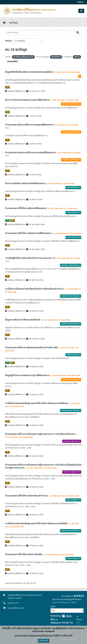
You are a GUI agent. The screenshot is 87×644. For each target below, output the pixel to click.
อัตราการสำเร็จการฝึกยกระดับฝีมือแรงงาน (26, 183)
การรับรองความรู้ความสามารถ (72, 441)
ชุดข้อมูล (13, 23)
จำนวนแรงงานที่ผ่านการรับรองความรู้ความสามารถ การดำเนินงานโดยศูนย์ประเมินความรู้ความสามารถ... (43, 466)
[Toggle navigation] (81, 11)
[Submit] (78, 33)
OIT (80, 76)
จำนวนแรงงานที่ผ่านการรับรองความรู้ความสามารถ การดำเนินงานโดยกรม (40, 434)
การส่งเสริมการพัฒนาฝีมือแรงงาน (71, 265)
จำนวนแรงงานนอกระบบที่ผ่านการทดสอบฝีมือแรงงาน (31, 153)
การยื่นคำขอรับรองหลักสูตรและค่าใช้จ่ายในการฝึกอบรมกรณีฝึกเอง (37, 403)
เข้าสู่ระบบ (80, 2)
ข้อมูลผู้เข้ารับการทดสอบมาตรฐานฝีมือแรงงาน (27, 375)
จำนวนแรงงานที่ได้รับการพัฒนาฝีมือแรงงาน (26, 208)
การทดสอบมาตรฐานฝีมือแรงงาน (71, 104)
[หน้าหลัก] (4, 23)
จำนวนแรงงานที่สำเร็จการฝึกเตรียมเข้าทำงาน (27, 496)
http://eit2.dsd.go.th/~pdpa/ (64, 602)
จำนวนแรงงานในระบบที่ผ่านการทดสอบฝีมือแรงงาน (30, 125)
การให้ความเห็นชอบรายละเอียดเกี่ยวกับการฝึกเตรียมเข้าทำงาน (35, 289)
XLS (7, 221)
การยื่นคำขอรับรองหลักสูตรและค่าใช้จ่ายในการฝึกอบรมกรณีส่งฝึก (37, 523)
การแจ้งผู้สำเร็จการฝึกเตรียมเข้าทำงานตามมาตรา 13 (30, 258)
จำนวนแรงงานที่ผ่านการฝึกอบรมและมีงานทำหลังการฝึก (32, 348)
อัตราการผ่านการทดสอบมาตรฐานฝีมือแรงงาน (28, 100)
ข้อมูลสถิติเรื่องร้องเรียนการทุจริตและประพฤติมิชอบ (30, 72)
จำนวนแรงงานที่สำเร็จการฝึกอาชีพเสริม (24, 554)
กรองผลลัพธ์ (12, 62)
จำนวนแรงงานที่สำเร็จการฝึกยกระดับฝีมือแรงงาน (29, 233)
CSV (7, 87)
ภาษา (53, 607)
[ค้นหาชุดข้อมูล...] (40, 33)
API (25, 583)
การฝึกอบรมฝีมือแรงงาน (73, 188)
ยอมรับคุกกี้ (43, 641)
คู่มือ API (33, 583)
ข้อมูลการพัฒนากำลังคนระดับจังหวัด (23, 320)
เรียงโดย (8, 41)
